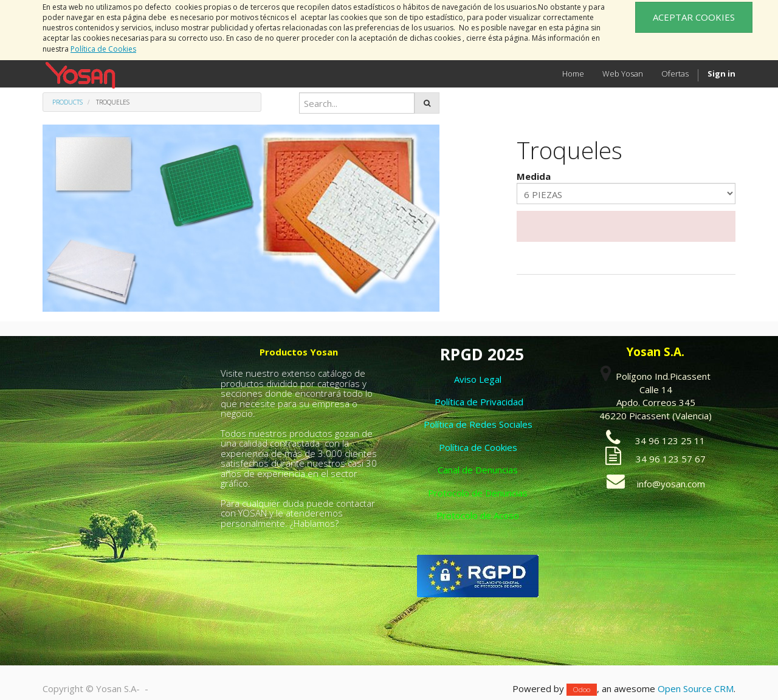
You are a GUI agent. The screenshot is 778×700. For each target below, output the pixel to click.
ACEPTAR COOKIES (694, 17)
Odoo (582, 689)
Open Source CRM (696, 688)
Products (67, 102)
